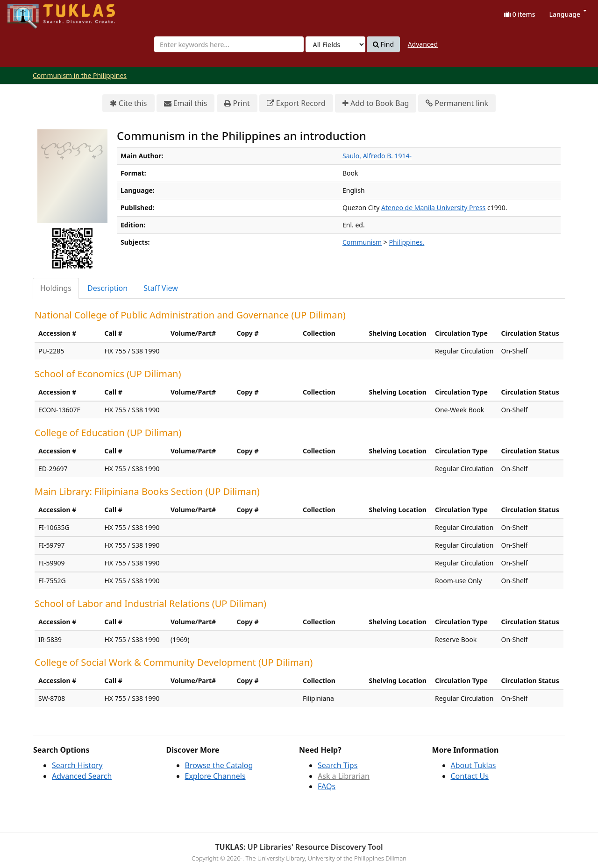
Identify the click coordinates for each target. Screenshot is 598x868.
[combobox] (229, 44)
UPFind (30, 12)
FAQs (327, 786)
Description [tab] (107, 288)
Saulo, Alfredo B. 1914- (377, 156)
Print (237, 103)
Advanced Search (82, 776)
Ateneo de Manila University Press (433, 208)
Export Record (296, 103)
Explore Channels (215, 776)
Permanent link (457, 103)
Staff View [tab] (161, 288)
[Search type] (335, 44)
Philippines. (407, 242)
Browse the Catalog (219, 765)
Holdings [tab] (56, 288)
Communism (362, 242)
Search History (77, 765)
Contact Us (470, 776)
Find (383, 44)
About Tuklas (473, 765)
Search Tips (338, 765)
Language (568, 14)
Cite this (128, 103)
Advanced (423, 44)
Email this (186, 103)
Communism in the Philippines (80, 75)
